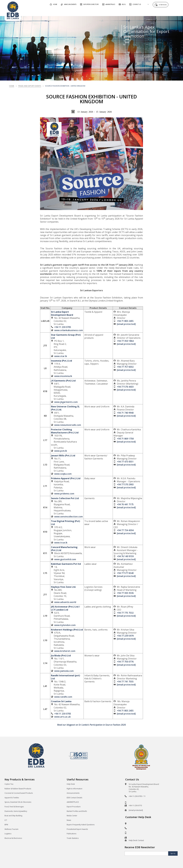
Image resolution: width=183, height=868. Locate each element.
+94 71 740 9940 (125, 413)
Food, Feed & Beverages (14, 807)
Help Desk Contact (136, 840)
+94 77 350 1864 (125, 341)
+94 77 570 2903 (125, 484)
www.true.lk (61, 543)
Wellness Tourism (11, 829)
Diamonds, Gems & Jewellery (16, 811)
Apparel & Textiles (12, 798)
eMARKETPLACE (73, 802)
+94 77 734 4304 (125, 530)
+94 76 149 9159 (125, 556)
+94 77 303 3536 (125, 593)
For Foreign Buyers (97, 12)
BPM (6, 825)
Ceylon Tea (9, 784)
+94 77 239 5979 (125, 636)
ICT (6, 820)
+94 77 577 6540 (125, 573)
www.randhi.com (63, 697)
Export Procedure (74, 807)
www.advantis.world (65, 602)
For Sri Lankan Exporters (128, 12)
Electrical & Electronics (13, 838)
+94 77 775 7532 (125, 613)
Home (12, 86)
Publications (71, 834)
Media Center (72, 816)
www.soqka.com (63, 474)
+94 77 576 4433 (125, 387)
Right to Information (75, 789)
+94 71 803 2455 (125, 321)
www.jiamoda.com (64, 671)
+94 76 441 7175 (125, 504)
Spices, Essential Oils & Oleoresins (18, 802)
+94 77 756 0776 (125, 662)
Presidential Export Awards (77, 829)
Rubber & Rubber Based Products (18, 789)
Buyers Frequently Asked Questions (81, 825)
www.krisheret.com (65, 651)
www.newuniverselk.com (68, 425)
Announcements (73, 793)
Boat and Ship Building (13, 816)
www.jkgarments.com (66, 402)
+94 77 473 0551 (125, 462)
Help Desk (71, 784)
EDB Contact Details (74, 798)
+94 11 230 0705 (63, 327)
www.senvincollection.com (69, 517)
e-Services (163, 4)
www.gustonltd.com (65, 559)
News (69, 820)
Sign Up (173, 853)
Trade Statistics (73, 838)
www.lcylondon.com (65, 625)
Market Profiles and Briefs (77, 811)
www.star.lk (61, 356)
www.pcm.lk (61, 451)
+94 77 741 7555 (125, 682)
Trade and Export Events (30, 86)
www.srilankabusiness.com (69, 330)
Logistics (8, 834)
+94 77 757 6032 (125, 367)
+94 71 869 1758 (125, 439)
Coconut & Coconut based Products (19, 793)
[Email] (146, 853)
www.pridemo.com (64, 494)
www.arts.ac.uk (62, 717)
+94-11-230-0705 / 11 (137, 796)
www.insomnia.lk (63, 376)
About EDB (154, 12)
